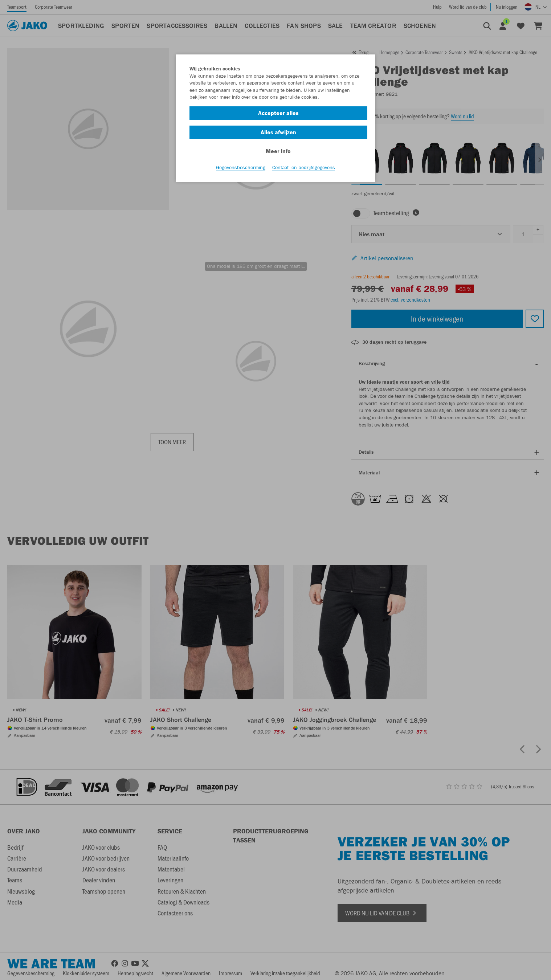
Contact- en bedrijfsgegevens (304, 167)
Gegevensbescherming (241, 167)
